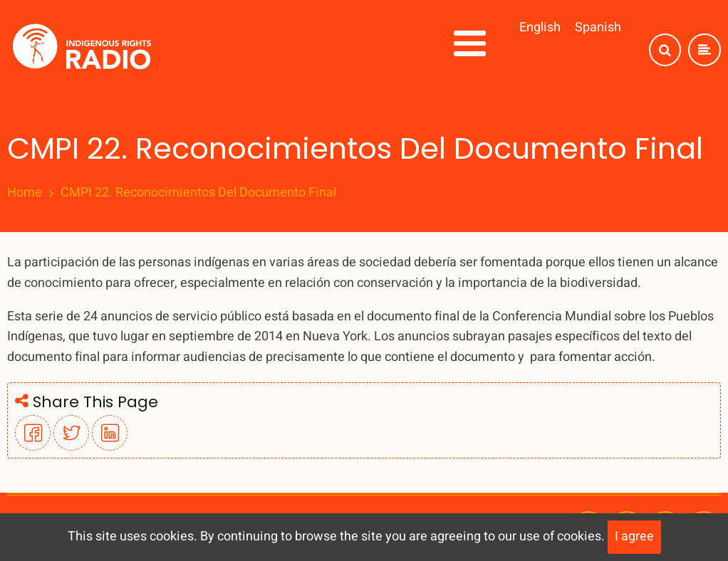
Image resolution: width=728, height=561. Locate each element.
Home (25, 193)
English (540, 27)
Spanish (598, 27)
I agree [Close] (634, 536)
